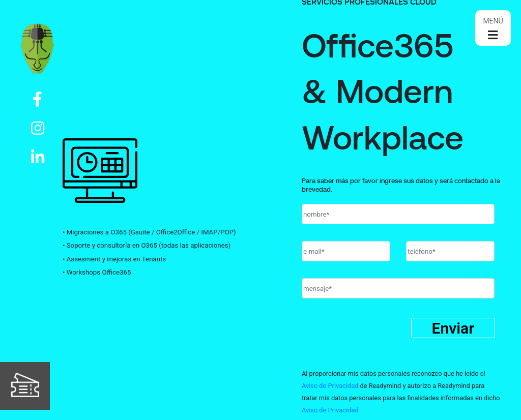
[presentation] (379, 339)
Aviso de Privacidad (330, 386)
